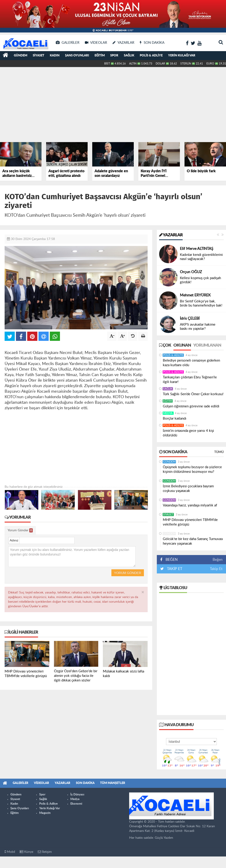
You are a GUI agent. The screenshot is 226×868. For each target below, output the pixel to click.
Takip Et (216, 569)
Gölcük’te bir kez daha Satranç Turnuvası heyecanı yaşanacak (193, 541)
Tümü (219, 452)
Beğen (218, 560)
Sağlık (129, 56)
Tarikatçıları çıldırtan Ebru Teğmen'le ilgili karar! (190, 380)
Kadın (55, 56)
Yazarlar (171, 235)
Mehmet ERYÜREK (195, 295)
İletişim (45, 852)
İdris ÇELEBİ (190, 319)
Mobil (10, 852)
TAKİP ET (174, 569)
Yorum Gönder (20, 530)
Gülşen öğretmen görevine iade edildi (191, 406)
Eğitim (100, 56)
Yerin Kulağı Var (182, 56)
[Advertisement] (77, 104)
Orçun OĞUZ (191, 272)
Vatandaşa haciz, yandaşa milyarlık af (190, 505)
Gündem (21, 56)
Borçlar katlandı (175, 419)
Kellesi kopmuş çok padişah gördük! (200, 280)
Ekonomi (76, 804)
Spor (114, 56)
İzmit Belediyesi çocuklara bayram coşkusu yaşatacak (188, 489)
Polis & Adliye (151, 56)
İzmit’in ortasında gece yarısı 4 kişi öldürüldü (188, 433)
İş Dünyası (77, 795)
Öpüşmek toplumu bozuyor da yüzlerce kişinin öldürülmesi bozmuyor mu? (192, 469)
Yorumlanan (207, 345)
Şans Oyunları (77, 56)
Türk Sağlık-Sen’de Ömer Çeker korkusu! (193, 394)
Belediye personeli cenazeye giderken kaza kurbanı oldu (191, 363)
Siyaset (39, 56)
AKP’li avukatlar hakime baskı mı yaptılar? (198, 327)
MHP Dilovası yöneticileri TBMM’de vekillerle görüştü (190, 522)
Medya (168, 413)
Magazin (45, 813)
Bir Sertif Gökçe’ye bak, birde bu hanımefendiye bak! (201, 303)
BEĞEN (171, 560)
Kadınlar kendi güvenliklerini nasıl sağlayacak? (201, 257)
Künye (26, 852)
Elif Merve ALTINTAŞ (197, 249)
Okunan (182, 345)
